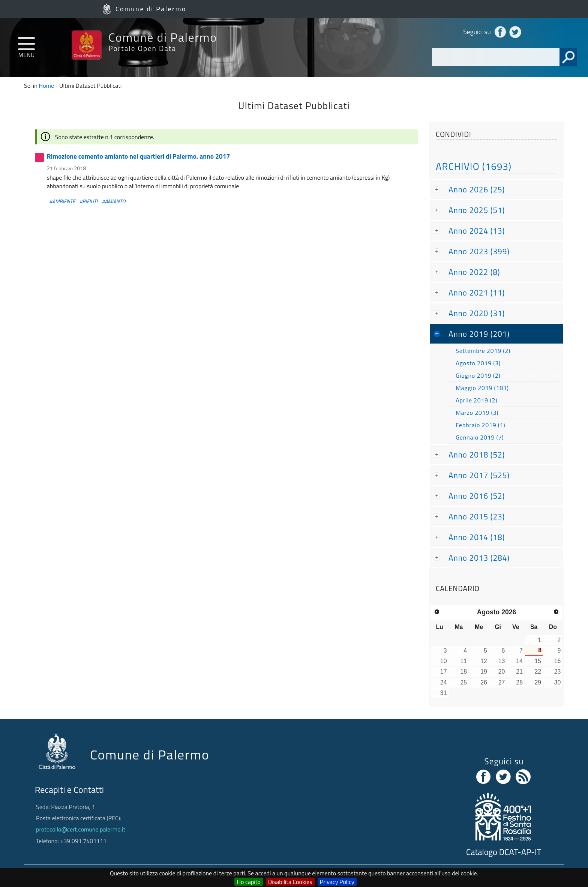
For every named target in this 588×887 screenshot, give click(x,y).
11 (464, 661)
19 (484, 672)
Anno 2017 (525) (479, 475)
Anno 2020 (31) (477, 313)
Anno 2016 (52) (477, 496)
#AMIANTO (113, 201)
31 (444, 693)
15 (538, 661)
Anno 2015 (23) (477, 516)
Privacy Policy (337, 882)
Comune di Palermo (151, 9)
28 (519, 682)
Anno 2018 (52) (477, 455)
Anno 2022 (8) (474, 272)
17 (444, 672)
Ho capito (249, 882)
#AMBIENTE (62, 201)
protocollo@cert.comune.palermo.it (81, 829)
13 (502, 661)
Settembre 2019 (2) (483, 351)
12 (484, 661)
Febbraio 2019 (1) (480, 425)
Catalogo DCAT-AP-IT (504, 852)
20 (502, 672)
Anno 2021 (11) (477, 293)
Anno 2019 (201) (479, 334)
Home (46, 86)
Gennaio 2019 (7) (480, 437)
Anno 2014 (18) (477, 537)
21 (519, 672)
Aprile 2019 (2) (476, 400)
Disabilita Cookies (290, 882)
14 (519, 661)
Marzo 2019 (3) (477, 413)
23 (558, 672)
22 (538, 672)
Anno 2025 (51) (477, 210)
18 (464, 672)
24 (444, 682)
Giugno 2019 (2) (478, 375)
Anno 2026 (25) (477, 189)
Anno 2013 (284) (479, 558)
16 (558, 661)
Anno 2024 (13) (477, 231)
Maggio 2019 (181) (482, 388)
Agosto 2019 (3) (478, 363)
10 (444, 661)
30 (558, 682)
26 (484, 682)
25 (464, 682)
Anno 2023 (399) (479, 251)
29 (538, 682)
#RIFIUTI (88, 201)
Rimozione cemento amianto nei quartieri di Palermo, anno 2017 (139, 156)
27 (502, 682)
